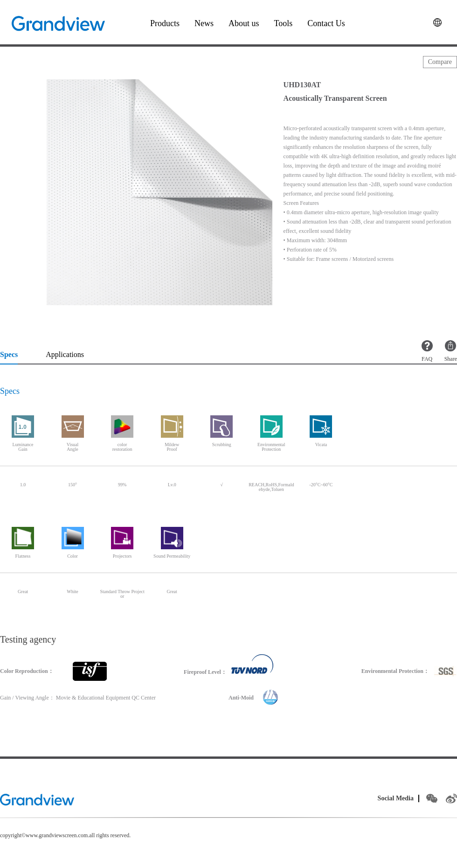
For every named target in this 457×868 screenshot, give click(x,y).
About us (244, 23)
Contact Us (326, 23)
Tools (284, 23)
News (204, 23)
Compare (440, 62)
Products (165, 23)
